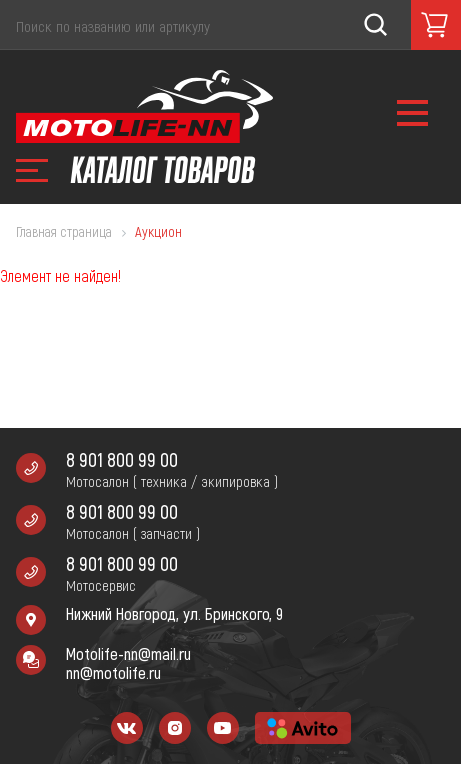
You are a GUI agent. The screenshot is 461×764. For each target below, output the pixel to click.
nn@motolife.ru (113, 672)
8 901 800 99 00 (122, 459)
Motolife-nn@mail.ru (128, 653)
